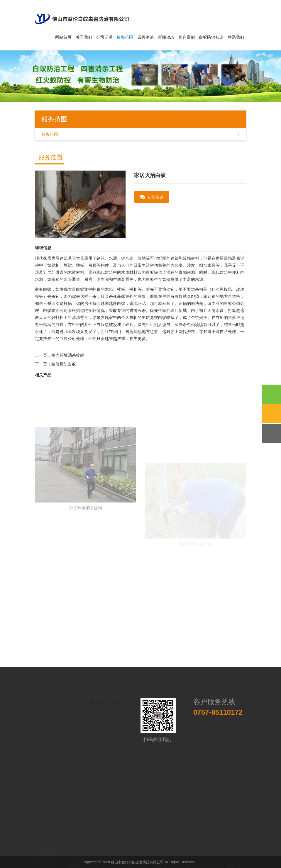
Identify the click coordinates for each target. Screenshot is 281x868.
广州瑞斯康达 (123, 855)
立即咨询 (152, 197)
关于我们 (84, 37)
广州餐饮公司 (96, 855)
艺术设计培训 (170, 861)
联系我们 (236, 37)
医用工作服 (145, 861)
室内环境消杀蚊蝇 (68, 355)
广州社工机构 (150, 855)
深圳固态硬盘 (89, 861)
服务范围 (125, 37)
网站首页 (63, 37)
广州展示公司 (177, 855)
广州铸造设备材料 (208, 855)
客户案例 (187, 37)
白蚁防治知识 (211, 37)
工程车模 (73, 855)
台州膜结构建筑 (118, 861)
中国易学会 (194, 861)
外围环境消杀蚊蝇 (86, 548)
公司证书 (104, 37)
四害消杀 (145, 37)
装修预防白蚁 (64, 364)
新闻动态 (166, 37)
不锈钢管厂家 (51, 855)
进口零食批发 (62, 861)
